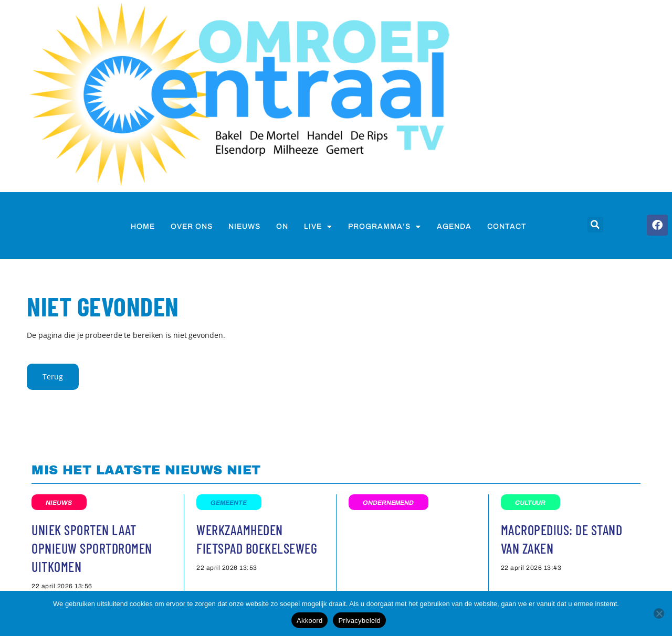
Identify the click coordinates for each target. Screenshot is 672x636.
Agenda (454, 226)
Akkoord (309, 621)
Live (318, 227)
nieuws (244, 226)
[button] (595, 225)
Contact (507, 226)
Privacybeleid (359, 621)
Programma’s (385, 227)
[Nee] (659, 613)
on (282, 226)
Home (143, 226)
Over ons (192, 226)
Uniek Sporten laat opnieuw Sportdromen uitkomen (92, 548)
